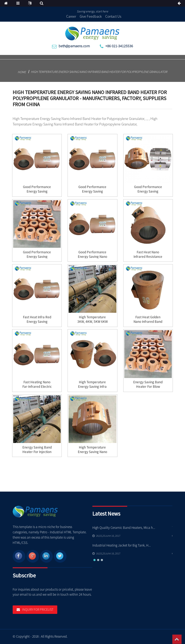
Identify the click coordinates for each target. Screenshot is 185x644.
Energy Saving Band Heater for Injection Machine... (37, 452)
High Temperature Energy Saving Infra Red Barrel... (92, 387)
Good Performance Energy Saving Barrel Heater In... (92, 191)
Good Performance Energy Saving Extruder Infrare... (148, 191)
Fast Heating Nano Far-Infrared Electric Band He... (37, 387)
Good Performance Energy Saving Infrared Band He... (37, 191)
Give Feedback (91, 16)
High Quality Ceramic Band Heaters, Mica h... (124, 528)
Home (22, 72)
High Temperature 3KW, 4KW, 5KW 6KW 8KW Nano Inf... (92, 322)
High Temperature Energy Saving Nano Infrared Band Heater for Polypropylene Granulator (99, 72)
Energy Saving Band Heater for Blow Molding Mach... (148, 387)
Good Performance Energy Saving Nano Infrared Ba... (92, 257)
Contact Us (113, 16)
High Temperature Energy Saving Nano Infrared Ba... (92, 452)
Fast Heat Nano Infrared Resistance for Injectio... (148, 257)
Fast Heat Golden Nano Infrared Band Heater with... (148, 322)
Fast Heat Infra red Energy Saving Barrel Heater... (37, 322)
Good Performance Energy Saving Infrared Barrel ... (37, 257)
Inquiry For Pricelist (38, 610)
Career (71, 16)
